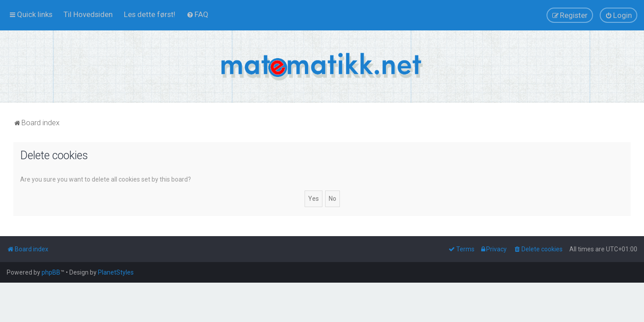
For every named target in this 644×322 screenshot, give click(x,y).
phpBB (51, 272)
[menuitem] (88, 14)
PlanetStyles (116, 272)
